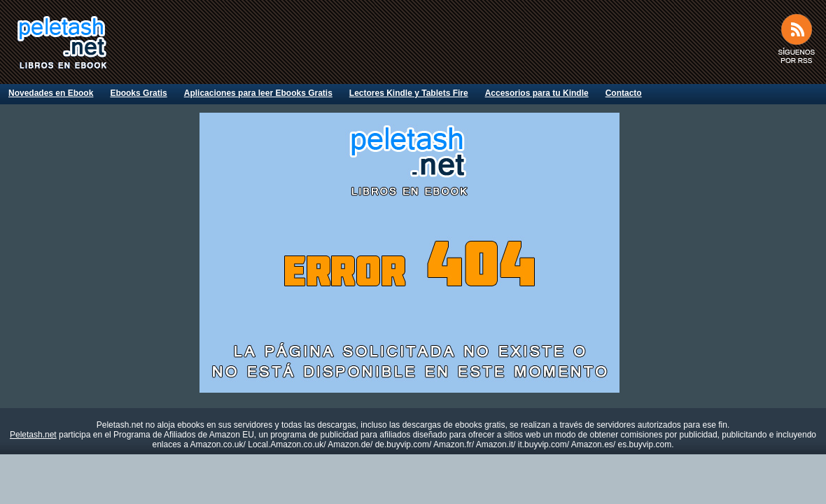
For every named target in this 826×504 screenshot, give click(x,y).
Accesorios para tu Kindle (537, 93)
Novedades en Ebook (51, 93)
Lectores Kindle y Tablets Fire (409, 93)
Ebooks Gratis (138, 93)
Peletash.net (33, 435)
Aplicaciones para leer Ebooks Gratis (258, 93)
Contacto (624, 93)
